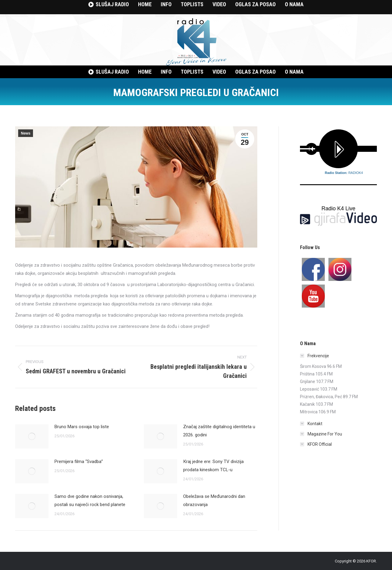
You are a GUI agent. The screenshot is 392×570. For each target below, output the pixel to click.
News (26, 133)
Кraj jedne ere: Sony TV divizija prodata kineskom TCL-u (213, 466)
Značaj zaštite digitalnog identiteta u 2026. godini (219, 431)
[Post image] (32, 436)
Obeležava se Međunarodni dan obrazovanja (214, 500)
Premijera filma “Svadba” (79, 462)
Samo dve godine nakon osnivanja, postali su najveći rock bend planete (90, 500)
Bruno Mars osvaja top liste (82, 427)
